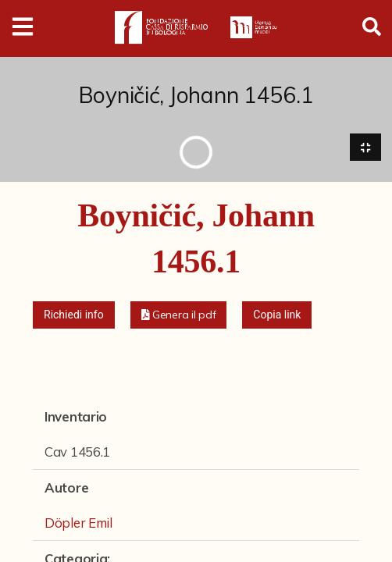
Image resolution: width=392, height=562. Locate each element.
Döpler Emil (78, 523)
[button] (179, 316)
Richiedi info (74, 315)
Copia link (277, 315)
